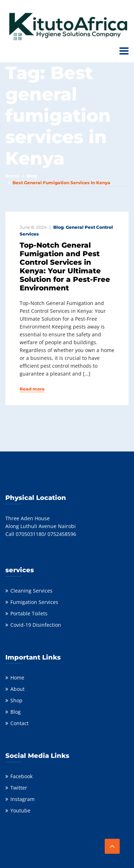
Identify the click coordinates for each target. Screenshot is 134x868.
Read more (32, 389)
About (18, 689)
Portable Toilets (29, 613)
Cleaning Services (31, 591)
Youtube (20, 810)
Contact (19, 723)
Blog (32, 176)
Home (12, 176)
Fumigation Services (34, 602)
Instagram (23, 799)
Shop (16, 700)
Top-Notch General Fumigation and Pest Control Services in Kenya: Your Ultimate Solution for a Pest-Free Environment (65, 267)
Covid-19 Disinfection (36, 625)
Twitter (19, 788)
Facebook (21, 776)
